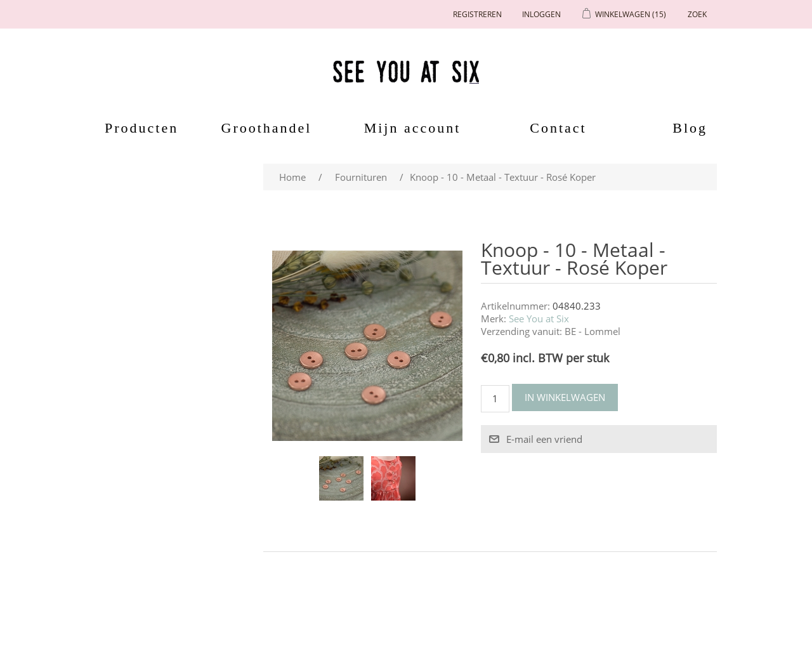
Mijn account (413, 128)
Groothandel (267, 128)
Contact (558, 128)
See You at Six (539, 318)
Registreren (477, 14)
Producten (137, 128)
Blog (690, 128)
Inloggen (541, 14)
